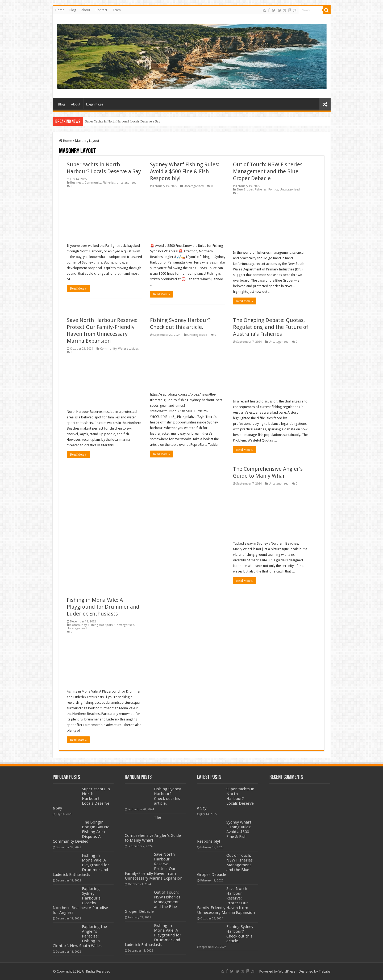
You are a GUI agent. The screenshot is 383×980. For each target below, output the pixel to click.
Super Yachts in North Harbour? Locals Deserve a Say (123, 121)
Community (93, 183)
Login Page (95, 104)
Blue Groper (245, 190)
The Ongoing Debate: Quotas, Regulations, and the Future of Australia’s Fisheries (271, 327)
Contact (101, 10)
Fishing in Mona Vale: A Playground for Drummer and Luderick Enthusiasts (103, 607)
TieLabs (325, 971)
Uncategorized (126, 183)
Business (77, 183)
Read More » (78, 289)
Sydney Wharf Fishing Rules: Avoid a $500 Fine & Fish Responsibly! (185, 171)
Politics (273, 190)
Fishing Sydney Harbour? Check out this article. (167, 796)
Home (60, 10)
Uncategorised (124, 625)
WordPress (287, 971)
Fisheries (109, 183)
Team (117, 10)
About (86, 10)
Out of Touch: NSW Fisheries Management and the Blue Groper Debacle (268, 171)
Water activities (128, 349)
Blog (73, 10)
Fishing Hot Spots (101, 625)
